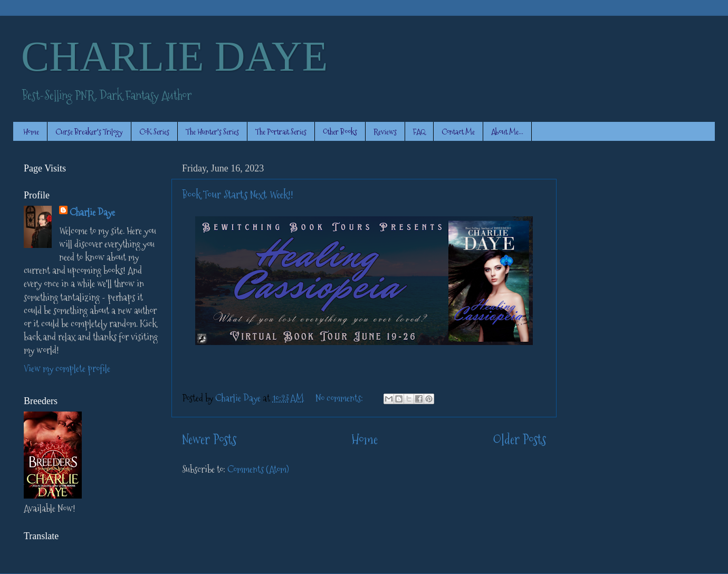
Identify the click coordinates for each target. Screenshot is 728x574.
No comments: (340, 398)
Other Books (340, 132)
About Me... (507, 132)
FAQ (419, 132)
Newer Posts (209, 440)
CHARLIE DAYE (174, 56)
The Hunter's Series (212, 132)
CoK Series (154, 132)
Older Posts (519, 440)
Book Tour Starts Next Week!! (238, 195)
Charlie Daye (92, 212)
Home (31, 132)
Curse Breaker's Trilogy (89, 132)
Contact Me (458, 132)
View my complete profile (67, 369)
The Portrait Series (281, 132)
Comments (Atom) (258, 469)
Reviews (385, 132)
